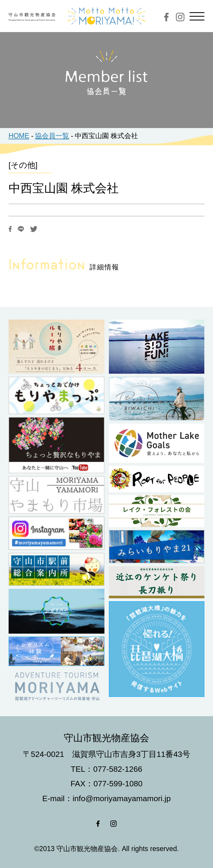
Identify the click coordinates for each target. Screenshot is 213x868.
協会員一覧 (52, 136)
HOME (19, 136)
